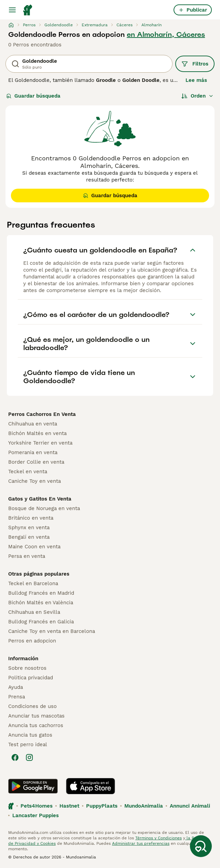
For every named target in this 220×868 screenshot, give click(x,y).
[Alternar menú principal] (12, 10)
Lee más (196, 80)
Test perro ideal (28, 744)
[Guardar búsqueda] (201, 846)
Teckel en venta (28, 472)
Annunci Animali (190, 806)
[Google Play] (33, 786)
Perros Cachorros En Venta (42, 414)
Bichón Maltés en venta (37, 433)
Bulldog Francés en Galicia (41, 622)
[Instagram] (29, 757)
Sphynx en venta (29, 527)
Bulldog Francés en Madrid (41, 593)
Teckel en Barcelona (33, 583)
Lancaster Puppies (36, 815)
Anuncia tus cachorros (36, 725)
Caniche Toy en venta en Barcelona (52, 631)
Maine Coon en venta (34, 547)
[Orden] (197, 96)
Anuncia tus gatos (30, 735)
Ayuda (16, 687)
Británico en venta (31, 518)
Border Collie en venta (36, 462)
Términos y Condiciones (159, 838)
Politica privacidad (31, 678)
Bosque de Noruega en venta (44, 508)
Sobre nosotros (27, 668)
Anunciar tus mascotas (36, 716)
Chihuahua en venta (33, 424)
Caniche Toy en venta (35, 481)
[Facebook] (15, 757)
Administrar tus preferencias (141, 843)
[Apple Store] (91, 786)
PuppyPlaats (102, 806)
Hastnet (69, 806)
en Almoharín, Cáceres (166, 34)
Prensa (17, 697)
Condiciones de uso (32, 706)
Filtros (195, 64)
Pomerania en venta (33, 452)
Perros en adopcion (32, 641)
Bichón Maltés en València (41, 603)
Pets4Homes (37, 806)
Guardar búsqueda (33, 96)
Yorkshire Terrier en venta (40, 443)
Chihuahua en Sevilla (34, 612)
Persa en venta (27, 556)
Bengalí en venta (29, 537)
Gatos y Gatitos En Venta (40, 499)
